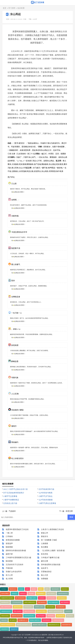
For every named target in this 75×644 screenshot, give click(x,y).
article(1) (21, 589)
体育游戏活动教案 (13, 540)
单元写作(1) (4, 589)
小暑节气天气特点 (45, 496)
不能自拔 (9, 568)
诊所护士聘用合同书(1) (30, 602)
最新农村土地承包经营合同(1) (56, 611)
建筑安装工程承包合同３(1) (8, 625)
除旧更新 (9, 561)
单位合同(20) (70, 616)
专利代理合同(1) (47, 620)
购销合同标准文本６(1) (54, 625)
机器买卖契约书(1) (67, 625)
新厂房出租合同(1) (20, 598)
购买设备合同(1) (28, 607)
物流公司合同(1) (41, 616)
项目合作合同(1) (50, 607)
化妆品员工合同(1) (41, 611)
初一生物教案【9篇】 (49, 540)
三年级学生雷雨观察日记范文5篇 (18, 558)
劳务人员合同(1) (18, 611)
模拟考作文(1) (13, 589)
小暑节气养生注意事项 (47, 503)
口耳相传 (9, 536)
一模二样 (9, 533)
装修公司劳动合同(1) (29, 611)
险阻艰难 (9, 547)
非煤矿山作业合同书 (14, 572)
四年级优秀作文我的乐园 (51, 565)
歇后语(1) (34, 589)
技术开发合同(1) (51, 598)
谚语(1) (47, 589)
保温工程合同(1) (51, 594)
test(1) (27, 589)
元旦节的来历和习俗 (46, 489)
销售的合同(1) (51, 616)
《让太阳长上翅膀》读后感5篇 (53, 551)
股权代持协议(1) (62, 598)
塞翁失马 (45, 536)
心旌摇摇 (45, 543)
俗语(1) (41, 589)
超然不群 (9, 554)
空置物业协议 (46, 572)
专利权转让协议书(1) (58, 620)
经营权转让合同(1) (39, 607)
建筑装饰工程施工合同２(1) (39, 625)
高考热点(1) (15, 594)
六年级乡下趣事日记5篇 (50, 558)
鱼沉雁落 (45, 547)
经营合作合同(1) (5, 616)
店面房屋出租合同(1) (6, 611)
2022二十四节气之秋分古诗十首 (15, 489)
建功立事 (45, 561)
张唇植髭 (45, 579)
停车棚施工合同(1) (32, 598)
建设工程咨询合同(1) (6, 607)
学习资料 (12, 8)
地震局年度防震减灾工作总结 (17, 529)
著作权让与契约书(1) (35, 620)
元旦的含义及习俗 (10, 503)
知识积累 (21, 8)
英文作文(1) (65, 589)
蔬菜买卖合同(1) (18, 607)
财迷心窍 (45, 533)
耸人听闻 (9, 579)
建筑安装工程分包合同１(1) (23, 625)
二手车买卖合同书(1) (17, 602)
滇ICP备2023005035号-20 (56, 635)
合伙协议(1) (42, 598)
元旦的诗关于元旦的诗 (14, 565)
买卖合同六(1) (14, 629)
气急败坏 (12, 511)
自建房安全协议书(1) (63, 594)
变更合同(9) (4, 620)
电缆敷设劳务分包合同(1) (7, 598)
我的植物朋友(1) (41, 594)
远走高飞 (45, 568)
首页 (5, 8)
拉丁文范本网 (26, 635)
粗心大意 (45, 575)
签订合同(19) (13, 620)
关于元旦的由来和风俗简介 (14, 493)
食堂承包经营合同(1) (29, 616)
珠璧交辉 (69, 511)
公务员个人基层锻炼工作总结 (52, 529)
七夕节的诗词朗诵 (45, 500)
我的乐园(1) (31, 594)
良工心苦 (9, 575)
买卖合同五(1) (5, 629)
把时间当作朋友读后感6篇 (16, 551)
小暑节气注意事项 (10, 496)
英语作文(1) (23, 594)
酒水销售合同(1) (5, 602)
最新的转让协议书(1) (17, 616)
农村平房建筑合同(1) (53, 602)
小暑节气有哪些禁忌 (11, 500)
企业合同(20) (68, 611)
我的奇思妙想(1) (55, 589)
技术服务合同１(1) (23, 620)
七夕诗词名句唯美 (45, 493)
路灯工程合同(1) (65, 602)
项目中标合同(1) (42, 602)
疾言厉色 (45, 554)
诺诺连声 (9, 543)
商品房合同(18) (60, 616)
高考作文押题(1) (5, 594)
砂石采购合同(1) (61, 607)
